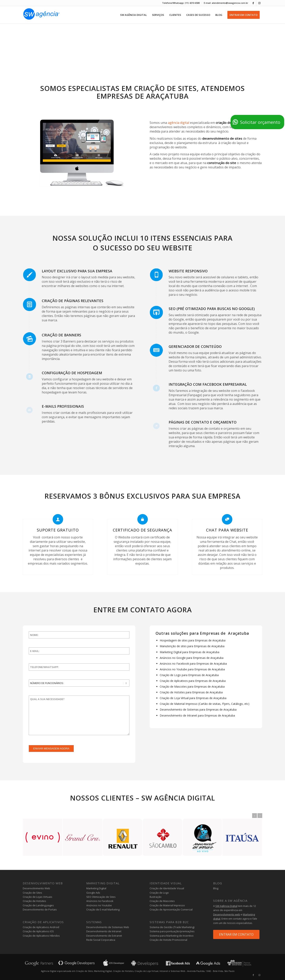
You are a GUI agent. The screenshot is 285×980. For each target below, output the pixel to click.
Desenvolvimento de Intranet (104, 931)
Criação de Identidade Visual (167, 888)
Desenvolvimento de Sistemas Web (108, 927)
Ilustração (156, 897)
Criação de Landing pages (38, 905)
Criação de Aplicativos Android (41, 927)
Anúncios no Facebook (100, 901)
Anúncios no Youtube (99, 905)
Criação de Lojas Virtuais (38, 897)
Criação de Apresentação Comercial (171, 909)
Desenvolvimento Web (36, 888)
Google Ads (93, 893)
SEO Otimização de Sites (101, 897)
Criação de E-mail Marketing (103, 909)
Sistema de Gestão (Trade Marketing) (172, 927)
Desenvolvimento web (227, 914)
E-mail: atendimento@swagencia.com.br (226, 3)
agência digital (179, 123)
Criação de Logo (159, 893)
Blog (216, 888)
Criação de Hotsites (34, 901)
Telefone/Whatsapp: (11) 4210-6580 (181, 3)
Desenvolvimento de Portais (40, 909)
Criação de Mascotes (162, 901)
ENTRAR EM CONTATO (236, 934)
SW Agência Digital (226, 906)
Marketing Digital (96, 888)
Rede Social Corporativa (101, 940)
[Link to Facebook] (253, 3)
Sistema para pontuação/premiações (172, 931)
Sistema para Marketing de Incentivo (172, 936)
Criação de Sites (32, 893)
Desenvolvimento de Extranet (104, 936)
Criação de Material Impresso (167, 905)
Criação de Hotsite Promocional (168, 940)
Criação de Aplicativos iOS (38, 931)
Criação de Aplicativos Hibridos (41, 936)
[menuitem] (181, 3)
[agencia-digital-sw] (41, 15)
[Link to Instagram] (259, 3)
